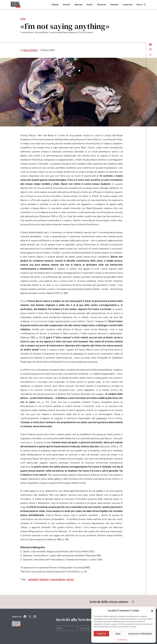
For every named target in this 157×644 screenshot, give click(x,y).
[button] (152, 611)
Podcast (114, 4)
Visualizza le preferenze (140, 634)
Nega (118, 634)
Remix (23, 19)
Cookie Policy (122, 639)
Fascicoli (101, 4)
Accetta (101, 634)
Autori (90, 4)
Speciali (78, 4)
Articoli (66, 4)
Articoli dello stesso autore (112, 602)
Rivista (55, 4)
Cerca (141, 4)
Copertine (128, 4)
